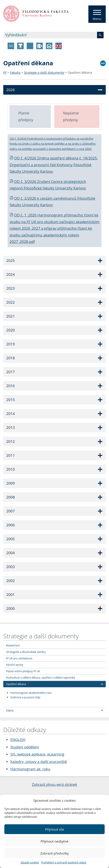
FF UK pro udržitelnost (19, 658)
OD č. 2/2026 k (25, 198)
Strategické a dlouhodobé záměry (26, 652)
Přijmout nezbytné (54, 841)
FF (5, 73)
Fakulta (15, 73)
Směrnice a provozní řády (25, 697)
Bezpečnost (13, 645)
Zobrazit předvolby (54, 853)
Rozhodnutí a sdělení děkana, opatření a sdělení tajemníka (41, 677)
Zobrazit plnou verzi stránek (54, 784)
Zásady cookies (30, 862)
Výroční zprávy (15, 665)
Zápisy (10, 710)
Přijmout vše (54, 829)
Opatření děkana (80, 73)
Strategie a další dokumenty (44, 73)
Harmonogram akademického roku (31, 693)
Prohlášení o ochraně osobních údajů (64, 862)
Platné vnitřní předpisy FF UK (23, 671)
